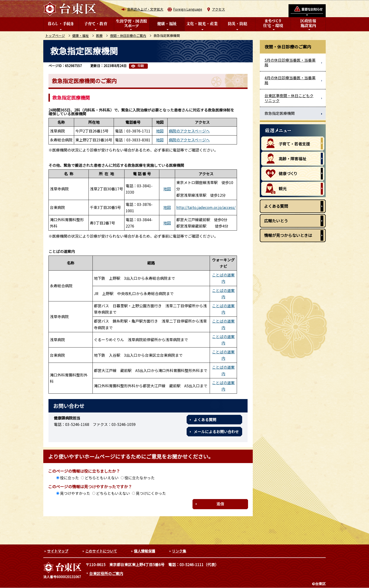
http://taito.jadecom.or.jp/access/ (206, 207)
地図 (160, 131)
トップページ (55, 36)
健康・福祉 (80, 36)
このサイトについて (101, 551)
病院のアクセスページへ (189, 131)
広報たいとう (276, 221)
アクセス (219, 9)
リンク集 (179, 551)
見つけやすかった (75, 493)
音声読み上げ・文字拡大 (145, 9)
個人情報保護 (144, 551)
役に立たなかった (140, 478)
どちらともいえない (102, 478)
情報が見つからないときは (288, 235)
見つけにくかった (151, 493)
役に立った (69, 478)
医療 (99, 36)
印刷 (141, 66)
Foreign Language (188, 9)
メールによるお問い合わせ (216, 432)
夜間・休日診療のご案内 (128, 36)
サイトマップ (58, 551)
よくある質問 (205, 420)
